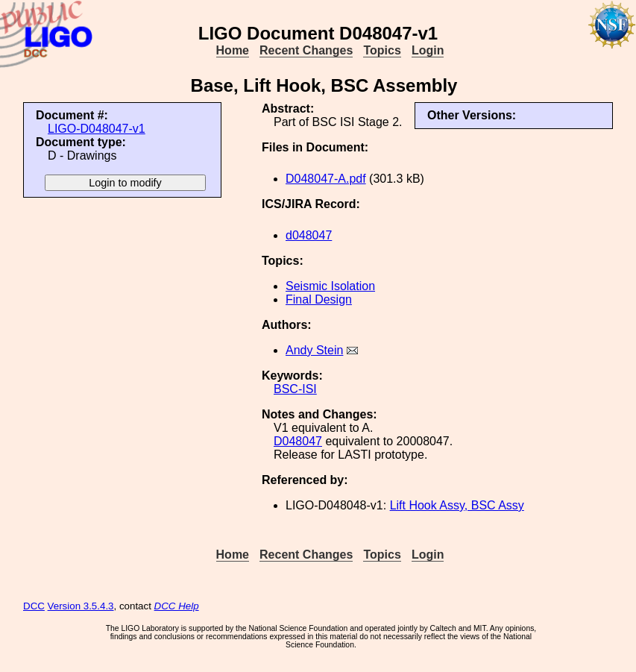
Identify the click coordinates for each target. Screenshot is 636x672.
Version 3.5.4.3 (81, 606)
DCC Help (177, 606)
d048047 (309, 235)
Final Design (319, 299)
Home (233, 50)
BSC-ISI (295, 389)
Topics (382, 50)
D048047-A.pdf (326, 179)
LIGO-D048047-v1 (97, 129)
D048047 (298, 441)
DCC (34, 606)
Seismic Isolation (330, 286)
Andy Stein (314, 350)
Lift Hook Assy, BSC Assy (457, 505)
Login (428, 50)
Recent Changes (306, 50)
